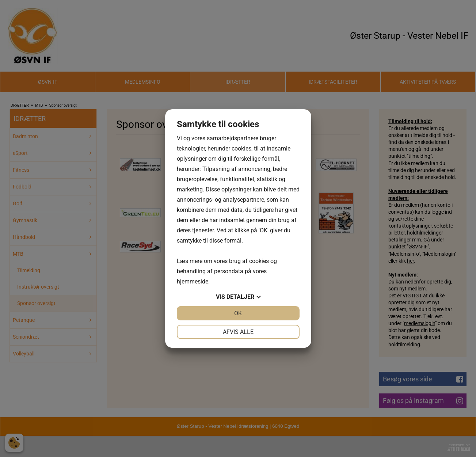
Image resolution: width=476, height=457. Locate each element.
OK (238, 313)
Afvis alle (238, 332)
